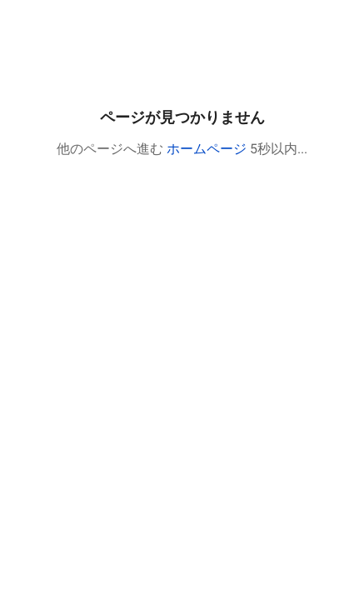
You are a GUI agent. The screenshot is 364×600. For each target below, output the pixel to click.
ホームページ (207, 149)
